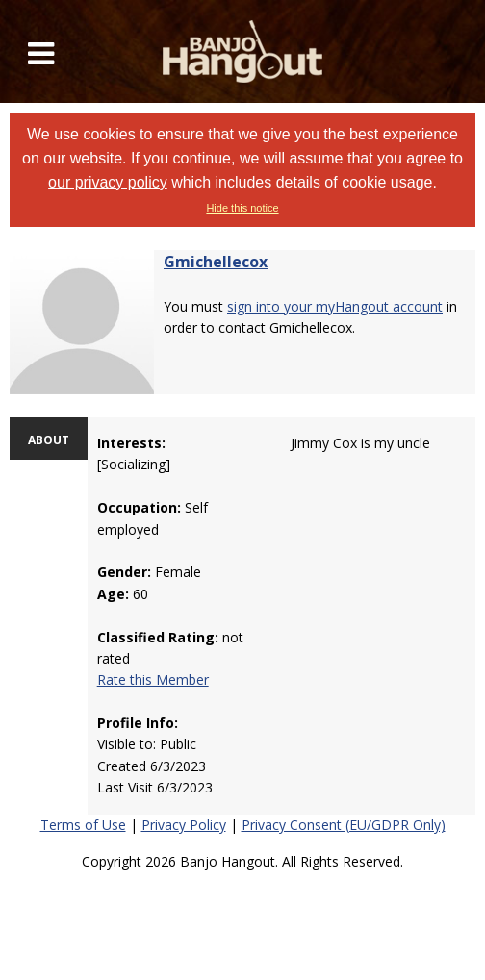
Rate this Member (153, 679)
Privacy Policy (184, 825)
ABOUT (49, 440)
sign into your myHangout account (335, 306)
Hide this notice (242, 208)
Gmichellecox (216, 262)
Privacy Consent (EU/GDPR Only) (344, 825)
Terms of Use (83, 825)
